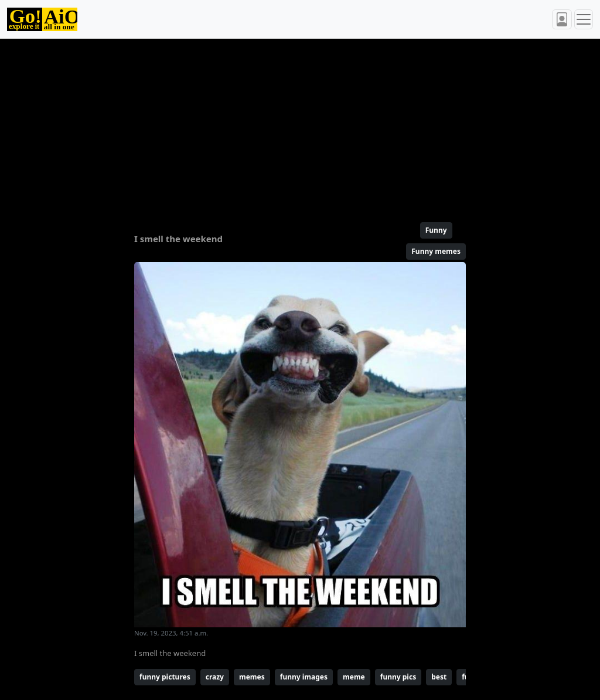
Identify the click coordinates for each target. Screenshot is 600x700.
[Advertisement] (300, 125)
